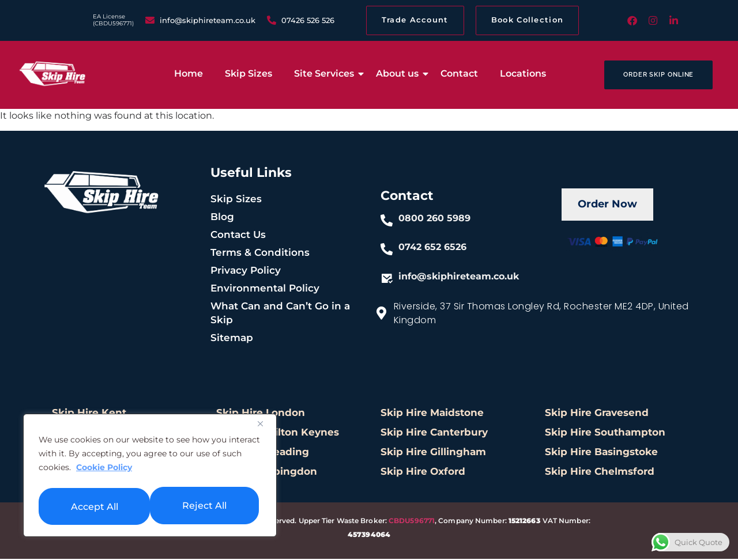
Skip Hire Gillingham (433, 453)
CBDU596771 (412, 522)
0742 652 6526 (433, 248)
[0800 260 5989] (387, 222)
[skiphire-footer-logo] (101, 192)
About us (400, 75)
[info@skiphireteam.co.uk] (387, 279)
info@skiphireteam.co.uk (459, 277)
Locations (523, 75)
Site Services (326, 75)
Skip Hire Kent (89, 414)
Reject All (93, 506)
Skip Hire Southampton (605, 434)
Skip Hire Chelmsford (600, 473)
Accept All (206, 506)
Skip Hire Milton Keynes (278, 434)
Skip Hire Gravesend (597, 414)
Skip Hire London (261, 414)
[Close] (265, 427)
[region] (150, 477)
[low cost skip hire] (52, 74)
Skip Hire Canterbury (434, 434)
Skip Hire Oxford (423, 473)
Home (189, 75)
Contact (459, 75)
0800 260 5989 (435, 219)
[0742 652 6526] (387, 251)
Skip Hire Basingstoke (601, 453)
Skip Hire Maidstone (432, 414)
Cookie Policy (104, 471)
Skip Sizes (248, 75)
